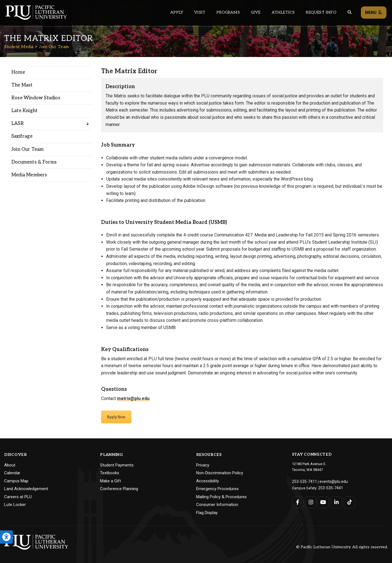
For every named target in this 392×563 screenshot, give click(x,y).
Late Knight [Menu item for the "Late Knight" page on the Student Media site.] (24, 111)
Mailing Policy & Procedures (221, 497)
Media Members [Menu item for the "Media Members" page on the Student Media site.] (29, 175)
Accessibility (208, 481)
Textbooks (110, 473)
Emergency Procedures (217, 489)
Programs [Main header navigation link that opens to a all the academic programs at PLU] (228, 12)
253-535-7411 (303, 481)
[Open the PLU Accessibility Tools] (6, 537)
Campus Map (16, 481)
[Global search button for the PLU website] (349, 12)
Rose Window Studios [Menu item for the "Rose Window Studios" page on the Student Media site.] (36, 98)
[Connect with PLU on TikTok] (348, 501)
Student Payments (117, 465)
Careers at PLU (18, 497)
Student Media (19, 47)
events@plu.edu (329, 481)
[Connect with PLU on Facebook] (298, 501)
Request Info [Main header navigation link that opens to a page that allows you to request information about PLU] (321, 12)
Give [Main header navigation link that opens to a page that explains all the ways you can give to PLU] (256, 12)
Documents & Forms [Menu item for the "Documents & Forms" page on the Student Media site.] (34, 162)
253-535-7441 (329, 487)
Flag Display (207, 513)
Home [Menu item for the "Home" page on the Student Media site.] (18, 72)
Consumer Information (217, 505)
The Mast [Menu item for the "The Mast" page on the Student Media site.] (22, 85)
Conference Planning (119, 489)
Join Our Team (54, 47)
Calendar (12, 473)
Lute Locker (15, 505)
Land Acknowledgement (26, 489)
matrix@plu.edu (133, 398)
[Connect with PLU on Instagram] (310, 501)
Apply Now (116, 417)
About (10, 465)
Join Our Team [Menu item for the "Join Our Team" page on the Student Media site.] (28, 149)
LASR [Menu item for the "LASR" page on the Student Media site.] (18, 124)
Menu (374, 13)
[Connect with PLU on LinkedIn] (335, 501)
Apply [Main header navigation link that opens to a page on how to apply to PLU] (177, 12)
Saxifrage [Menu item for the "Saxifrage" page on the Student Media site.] (22, 136)
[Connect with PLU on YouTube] (323, 501)
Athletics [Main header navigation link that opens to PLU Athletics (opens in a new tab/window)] (283, 12)
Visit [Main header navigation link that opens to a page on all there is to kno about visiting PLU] (200, 12)
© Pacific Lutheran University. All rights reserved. (342, 547)
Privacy (203, 465)
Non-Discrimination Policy (220, 473)
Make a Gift (110, 481)
